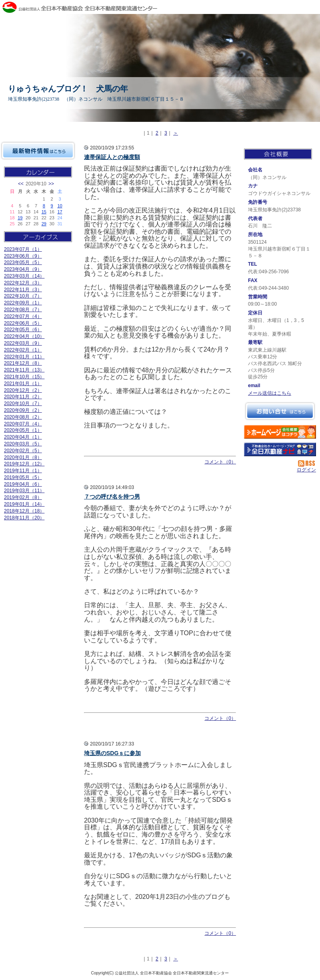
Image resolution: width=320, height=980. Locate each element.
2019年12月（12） (24, 464)
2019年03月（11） (24, 491)
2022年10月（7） (23, 296)
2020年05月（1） (23, 430)
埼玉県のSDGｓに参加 (112, 753)
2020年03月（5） (23, 444)
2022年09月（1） (23, 303)
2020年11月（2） (23, 397)
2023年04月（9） (23, 269)
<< (21, 184)
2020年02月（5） (23, 451)
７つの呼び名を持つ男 (112, 497)
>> (51, 184)
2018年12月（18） (24, 511)
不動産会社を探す (280, 449)
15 (44, 212)
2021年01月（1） (23, 384)
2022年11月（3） (23, 290)
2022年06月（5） (23, 323)
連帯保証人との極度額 (112, 157)
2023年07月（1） (23, 249)
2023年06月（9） (23, 256)
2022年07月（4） (23, 316)
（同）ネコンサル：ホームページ (280, 432)
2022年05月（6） (23, 330)
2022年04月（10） (24, 336)
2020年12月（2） (23, 390)
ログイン (306, 470)
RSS (307, 463)
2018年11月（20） (24, 518)
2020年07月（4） (23, 424)
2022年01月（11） (24, 357)
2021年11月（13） (24, 370)
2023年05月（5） (23, 262)
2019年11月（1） (23, 471)
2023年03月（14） (24, 276)
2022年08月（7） (23, 310)
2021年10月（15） (24, 377)
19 (20, 218)
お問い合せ (280, 411)
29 (44, 224)
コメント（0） (220, 462)
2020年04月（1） (23, 437)
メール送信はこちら (270, 393)
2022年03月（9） (23, 343)
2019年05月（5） (23, 477)
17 (60, 212)
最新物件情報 (38, 151)
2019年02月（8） (23, 497)
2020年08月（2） (23, 417)
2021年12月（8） (23, 363)
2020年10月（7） (23, 404)
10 (60, 206)
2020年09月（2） (23, 410)
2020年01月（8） (23, 457)
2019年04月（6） (23, 484)
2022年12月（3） (23, 283)
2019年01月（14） (24, 504)
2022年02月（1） (23, 350)
